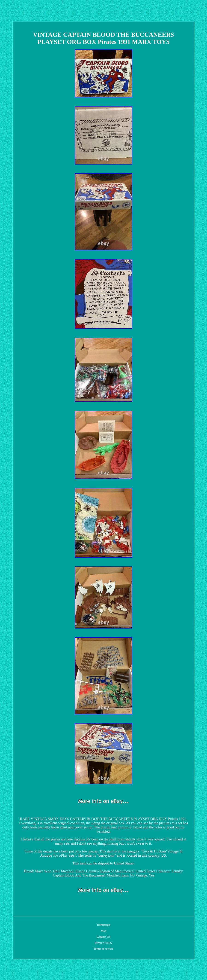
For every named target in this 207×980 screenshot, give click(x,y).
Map (103, 931)
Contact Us (103, 937)
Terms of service (103, 949)
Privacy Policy (103, 943)
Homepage (103, 925)
